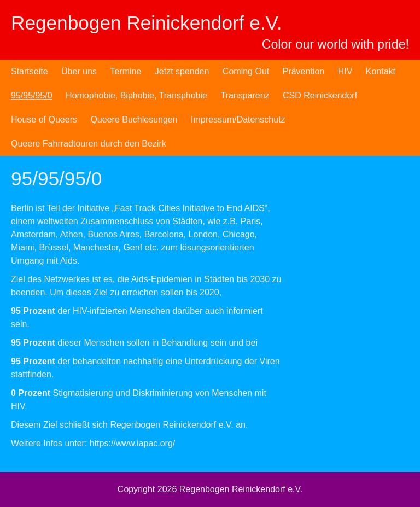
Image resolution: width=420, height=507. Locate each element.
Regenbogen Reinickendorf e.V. (147, 23)
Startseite (30, 71)
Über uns (79, 71)
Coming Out (246, 71)
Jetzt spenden (182, 71)
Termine (126, 71)
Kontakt (381, 71)
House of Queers (44, 120)
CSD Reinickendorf (320, 95)
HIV (345, 71)
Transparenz (245, 95)
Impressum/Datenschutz (238, 120)
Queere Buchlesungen (134, 120)
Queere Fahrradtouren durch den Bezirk (89, 144)
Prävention (304, 71)
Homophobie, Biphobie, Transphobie (136, 95)
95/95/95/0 (32, 95)
